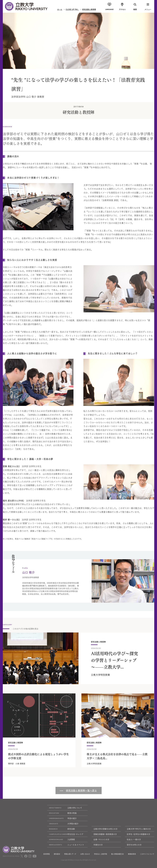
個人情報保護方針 (117, 854)
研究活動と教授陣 (89, 9)
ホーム (60, 9)
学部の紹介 (62, 818)
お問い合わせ (85, 854)
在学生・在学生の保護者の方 (138, 834)
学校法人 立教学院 (101, 854)
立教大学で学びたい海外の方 (139, 829)
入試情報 (61, 839)
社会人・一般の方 (134, 839)
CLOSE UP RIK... (72, 9)
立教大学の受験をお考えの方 (105, 829)
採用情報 (47, 854)
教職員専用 (132, 854)
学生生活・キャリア (65, 834)
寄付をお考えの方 (134, 845)
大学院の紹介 (63, 824)
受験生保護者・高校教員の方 (105, 834)
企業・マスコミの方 (101, 839)
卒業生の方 (98, 845)
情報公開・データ (70, 854)
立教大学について (65, 808)
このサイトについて (147, 854)
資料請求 (57, 854)
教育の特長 (62, 813)
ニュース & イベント (66, 845)
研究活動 (61, 829)
